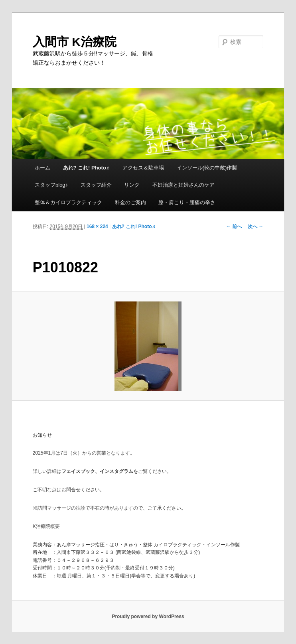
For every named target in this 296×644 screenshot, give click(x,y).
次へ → (256, 226)
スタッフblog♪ (51, 185)
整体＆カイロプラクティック (68, 202)
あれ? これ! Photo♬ (87, 168)
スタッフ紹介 (96, 185)
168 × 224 (97, 226)
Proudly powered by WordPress (148, 616)
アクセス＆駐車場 (143, 168)
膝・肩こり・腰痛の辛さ (187, 202)
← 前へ (234, 226)
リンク (132, 185)
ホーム (42, 168)
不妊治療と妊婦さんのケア (184, 185)
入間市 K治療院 (75, 42)
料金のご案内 (130, 202)
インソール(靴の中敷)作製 (207, 168)
